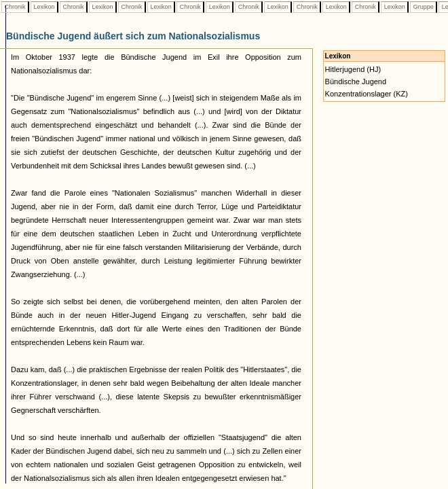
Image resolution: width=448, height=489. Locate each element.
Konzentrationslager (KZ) (367, 94)
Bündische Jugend (356, 81)
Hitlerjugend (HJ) (353, 69)
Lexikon (44, 7)
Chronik (15, 7)
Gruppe (423, 7)
